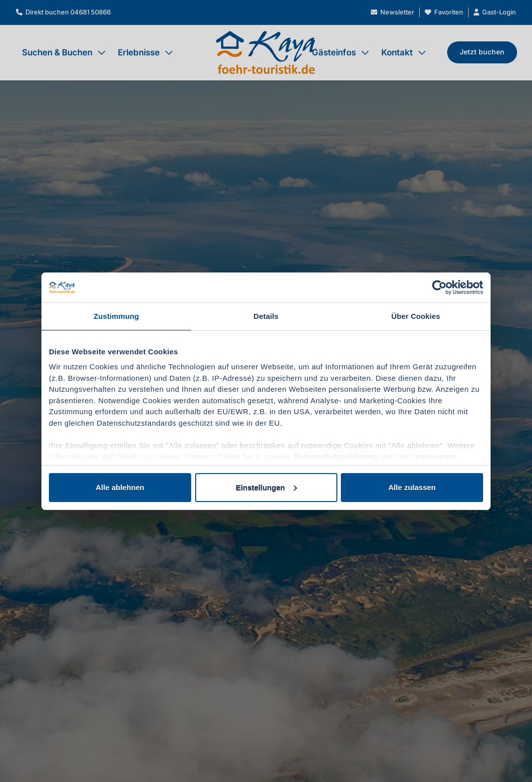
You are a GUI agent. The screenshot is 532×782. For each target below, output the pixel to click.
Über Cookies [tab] (416, 316)
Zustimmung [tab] (117, 316)
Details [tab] (266, 316)
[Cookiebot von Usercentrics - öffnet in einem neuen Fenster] (439, 287)
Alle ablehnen (120, 487)
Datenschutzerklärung (336, 456)
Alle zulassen (412, 487)
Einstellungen (266, 487)
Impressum (434, 456)
